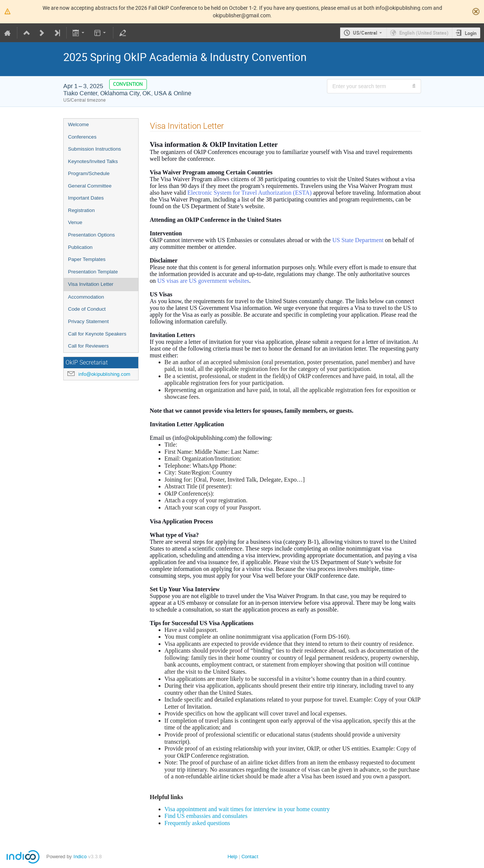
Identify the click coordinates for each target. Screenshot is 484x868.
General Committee (90, 186)
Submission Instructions (95, 149)
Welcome (79, 124)
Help (232, 857)
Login (471, 33)
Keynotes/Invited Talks (93, 161)
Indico (80, 857)
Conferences (82, 137)
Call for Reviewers (89, 346)
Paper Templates (87, 259)
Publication (80, 247)
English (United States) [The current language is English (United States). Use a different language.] (424, 33)
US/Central (365, 33)
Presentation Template (93, 272)
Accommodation (86, 297)
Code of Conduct (87, 309)
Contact (250, 857)
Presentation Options (92, 235)
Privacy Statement (89, 321)
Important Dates (86, 198)
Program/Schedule (89, 173)
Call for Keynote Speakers (97, 334)
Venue (75, 222)
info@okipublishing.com (104, 374)
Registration (82, 210)
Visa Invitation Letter (91, 284)
